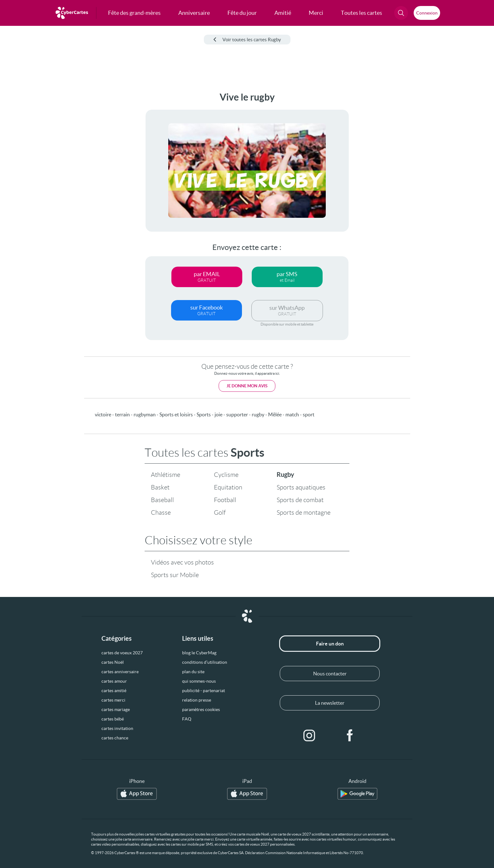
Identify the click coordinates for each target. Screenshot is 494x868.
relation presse (197, 700)
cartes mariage (116, 709)
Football (225, 500)
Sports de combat (300, 500)
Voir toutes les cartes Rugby (247, 40)
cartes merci (113, 700)
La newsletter (330, 703)
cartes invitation (117, 728)
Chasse (161, 512)
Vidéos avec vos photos (182, 562)
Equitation (228, 487)
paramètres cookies (201, 709)
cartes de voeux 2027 (122, 653)
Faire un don (330, 644)
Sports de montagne (304, 512)
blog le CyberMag (199, 653)
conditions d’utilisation (205, 662)
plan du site (193, 672)
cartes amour (114, 681)
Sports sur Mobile (175, 575)
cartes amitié (114, 691)
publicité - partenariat (204, 691)
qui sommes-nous (199, 681)
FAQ (187, 719)
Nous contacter (330, 674)
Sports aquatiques (301, 487)
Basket (160, 487)
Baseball (162, 500)
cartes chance (115, 738)
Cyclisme (226, 475)
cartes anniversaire (120, 672)
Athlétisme (166, 475)
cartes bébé (113, 719)
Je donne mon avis (247, 386)
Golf (220, 512)
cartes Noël (113, 662)
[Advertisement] (52, 186)
